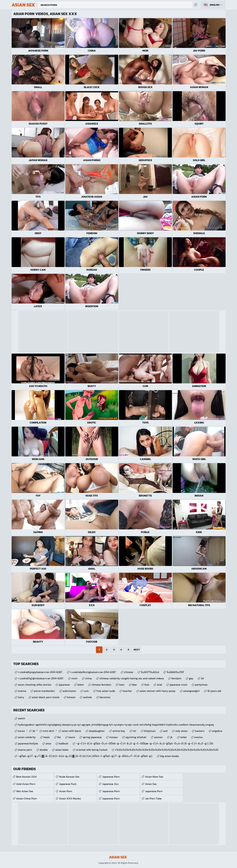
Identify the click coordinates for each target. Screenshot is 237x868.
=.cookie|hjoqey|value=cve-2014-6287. (40, 672)
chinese (129, 672)
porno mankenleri (44, 691)
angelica (217, 731)
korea (21, 731)
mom (74, 678)
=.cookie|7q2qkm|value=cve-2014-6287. (41, 678)
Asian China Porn (26, 798)
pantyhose (201, 685)
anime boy (119, 731)
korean (71, 697)
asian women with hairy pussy (158, 691)
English (215, 5)
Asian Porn (66, 791)
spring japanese (92, 737)
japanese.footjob (28, 743)
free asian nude (106, 691)
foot (147, 685)
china (88, 678)
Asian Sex (151, 784)
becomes (105, 697)
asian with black (71, 731)
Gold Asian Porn (26, 784)
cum (86, 691)
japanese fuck (68, 784)
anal (159, 685)
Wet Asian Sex (25, 791)
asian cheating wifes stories (35, 685)
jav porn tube (153, 798)
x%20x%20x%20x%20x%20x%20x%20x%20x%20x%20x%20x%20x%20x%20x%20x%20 (167, 750)
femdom (176, 678)
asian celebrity (27, 737)
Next (137, 650)
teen (122, 685)
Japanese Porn (111, 777)
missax (114, 737)
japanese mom (178, 685)
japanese (64, 685)
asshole (87, 697)
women (158, 737)
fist (59, 737)
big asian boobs (170, 756)
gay (191, 678)
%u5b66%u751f (175, 672)
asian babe (62, 750)
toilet (183, 737)
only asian (181, 731)
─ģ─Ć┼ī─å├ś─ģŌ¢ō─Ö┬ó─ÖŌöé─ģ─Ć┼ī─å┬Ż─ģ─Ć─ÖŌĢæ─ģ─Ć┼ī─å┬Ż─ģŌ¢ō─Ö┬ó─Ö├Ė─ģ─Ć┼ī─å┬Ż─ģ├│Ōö (145, 743)
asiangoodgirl (191, 691)
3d (202, 678)
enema (22, 691)
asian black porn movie (46, 697)
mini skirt (48, 731)
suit (165, 731)
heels (47, 737)
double (44, 750)
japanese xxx (110, 784)
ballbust (64, 743)
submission (69, 691)
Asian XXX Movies (70, 798)
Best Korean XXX (26, 777)
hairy (21, 697)
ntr (135, 731)
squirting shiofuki (136, 737)
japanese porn (154, 791)
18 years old (214, 691)
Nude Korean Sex (69, 777)
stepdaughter (97, 731)
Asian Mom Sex (154, 777)
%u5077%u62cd (150, 672)
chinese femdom (101, 685)
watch (21, 718)
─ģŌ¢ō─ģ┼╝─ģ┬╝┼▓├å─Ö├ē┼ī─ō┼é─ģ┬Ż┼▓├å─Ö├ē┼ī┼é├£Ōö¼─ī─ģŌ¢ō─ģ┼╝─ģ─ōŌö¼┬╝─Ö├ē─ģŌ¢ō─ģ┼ (85, 756)
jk (171, 737)
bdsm (81, 685)
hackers (200, 731)
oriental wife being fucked (92, 750)
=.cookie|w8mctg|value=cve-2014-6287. (93, 672)
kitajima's (150, 731)
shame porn (25, 750)
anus (48, 743)
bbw (134, 685)
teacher (127, 691)
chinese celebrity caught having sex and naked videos (132, 678)
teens (72, 737)
